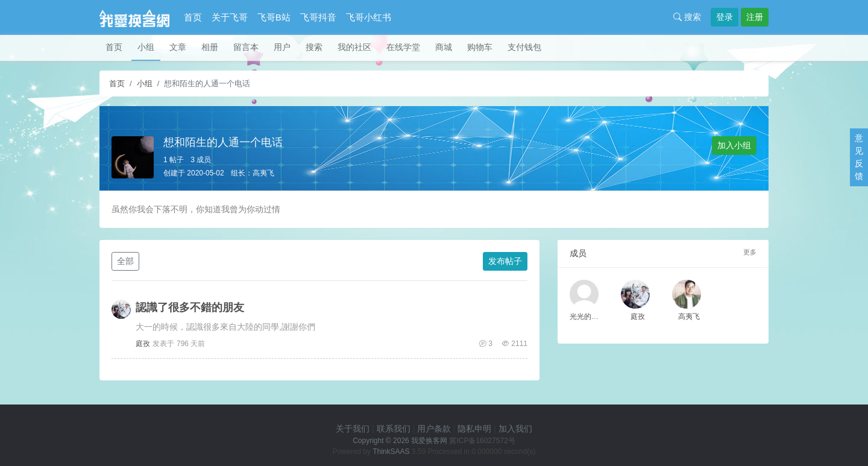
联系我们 (394, 429)
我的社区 (354, 47)
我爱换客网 (429, 441)
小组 (146, 47)
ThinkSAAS (391, 452)
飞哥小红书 (369, 17)
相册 (210, 47)
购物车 (480, 47)
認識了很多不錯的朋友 (190, 307)
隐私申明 (474, 429)
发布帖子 (505, 261)
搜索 (687, 17)
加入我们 (515, 429)
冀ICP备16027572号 (482, 441)
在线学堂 (403, 47)
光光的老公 (588, 316)
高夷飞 (263, 173)
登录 (725, 17)
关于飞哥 (230, 17)
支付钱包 (524, 47)
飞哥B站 (274, 17)
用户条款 (434, 429)
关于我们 (353, 429)
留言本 (246, 47)
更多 (750, 252)
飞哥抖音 (318, 17)
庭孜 (143, 344)
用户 (282, 47)
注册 (755, 17)
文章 (178, 47)
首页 (193, 17)
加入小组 (734, 145)
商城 (444, 47)
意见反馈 (859, 157)
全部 (125, 261)
